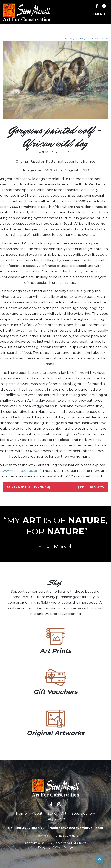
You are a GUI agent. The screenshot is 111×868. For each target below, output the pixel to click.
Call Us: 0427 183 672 (26, 828)
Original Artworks (97, 39)
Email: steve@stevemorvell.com (75, 828)
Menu (98, 14)
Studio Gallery (83, 813)
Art (64, 813)
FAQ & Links (56, 819)
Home (68, 39)
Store (79, 39)
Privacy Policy (41, 836)
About (37, 813)
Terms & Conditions (66, 836)
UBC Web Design (62, 847)
